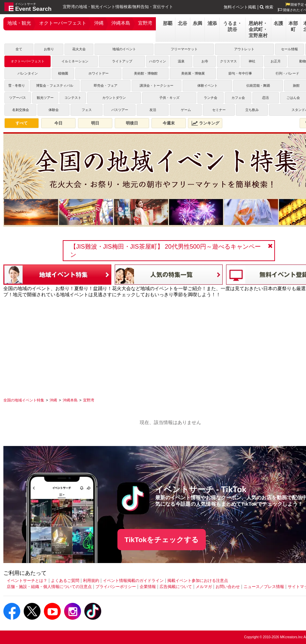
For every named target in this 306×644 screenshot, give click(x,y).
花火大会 (79, 49)
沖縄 (99, 23)
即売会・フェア (106, 86)
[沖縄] (53, 400)
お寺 (205, 61)
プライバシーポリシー (116, 587)
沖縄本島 (121, 23)
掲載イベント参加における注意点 (198, 581)
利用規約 (91, 581)
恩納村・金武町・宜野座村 (258, 29)
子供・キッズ (169, 98)
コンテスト (73, 98)
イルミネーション (75, 61)
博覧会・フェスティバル (55, 86)
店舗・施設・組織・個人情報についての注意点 (49, 587)
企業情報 (148, 587)
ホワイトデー (99, 73)
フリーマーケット (184, 49)
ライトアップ (122, 61)
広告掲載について (176, 587)
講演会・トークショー (157, 86)
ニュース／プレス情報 (264, 587)
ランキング (205, 123)
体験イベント (207, 86)
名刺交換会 (21, 110)
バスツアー (120, 110)
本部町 (293, 26)
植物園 (63, 73)
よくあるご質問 (65, 581)
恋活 (266, 98)
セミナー (219, 110)
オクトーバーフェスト (63, 23)
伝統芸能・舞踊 (258, 86)
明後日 (132, 123)
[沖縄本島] (70, 400)
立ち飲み (252, 110)
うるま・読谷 (232, 26)
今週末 (169, 123)
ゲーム (186, 110)
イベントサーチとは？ (27, 581)
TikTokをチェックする (162, 540)
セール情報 (289, 49)
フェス (87, 110)
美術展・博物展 (193, 73)
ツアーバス (18, 98)
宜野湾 (145, 23)
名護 (278, 23)
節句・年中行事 (240, 73)
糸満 (197, 23)
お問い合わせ (228, 587)
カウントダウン (114, 98)
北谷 (183, 23)
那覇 (168, 23)
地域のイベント (124, 49)
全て (19, 49)
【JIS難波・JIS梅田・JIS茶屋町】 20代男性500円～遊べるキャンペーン (165, 251)
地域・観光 (19, 23)
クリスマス (228, 61)
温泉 (181, 61)
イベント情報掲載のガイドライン (133, 581)
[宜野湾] (89, 400)
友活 (153, 110)
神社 (252, 61)
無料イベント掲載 (240, 7)
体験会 (54, 110)
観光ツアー (45, 98)
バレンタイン (28, 73)
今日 (58, 123)
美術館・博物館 (146, 73)
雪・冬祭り (17, 86)
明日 (95, 123)
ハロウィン (158, 61)
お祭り (49, 49)
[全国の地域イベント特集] (24, 400)
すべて (22, 123)
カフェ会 (238, 98)
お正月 (276, 61)
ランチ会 (211, 98)
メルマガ (204, 587)
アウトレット (244, 49)
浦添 (212, 23)
